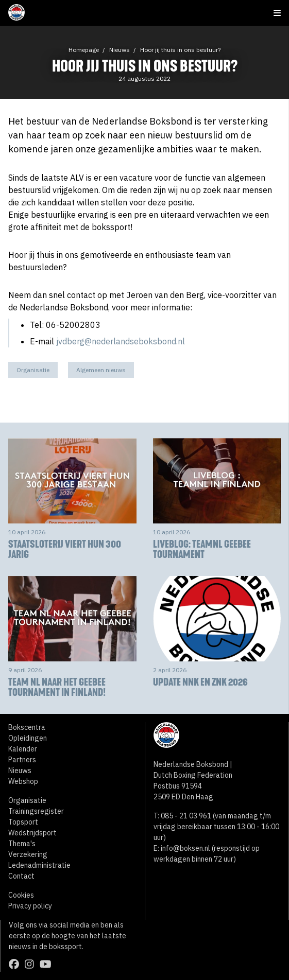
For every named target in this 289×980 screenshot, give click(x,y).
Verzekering (28, 854)
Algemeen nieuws (101, 370)
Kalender (23, 749)
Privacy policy (30, 906)
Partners (22, 760)
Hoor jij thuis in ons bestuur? (180, 50)
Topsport (23, 822)
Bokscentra (27, 727)
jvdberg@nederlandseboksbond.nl (121, 341)
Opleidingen (28, 738)
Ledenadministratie (39, 865)
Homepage (84, 50)
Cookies (21, 895)
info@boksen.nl (185, 848)
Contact (21, 876)
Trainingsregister (36, 811)
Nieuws (120, 50)
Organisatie (33, 370)
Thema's (22, 844)
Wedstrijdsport (32, 833)
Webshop (23, 781)
